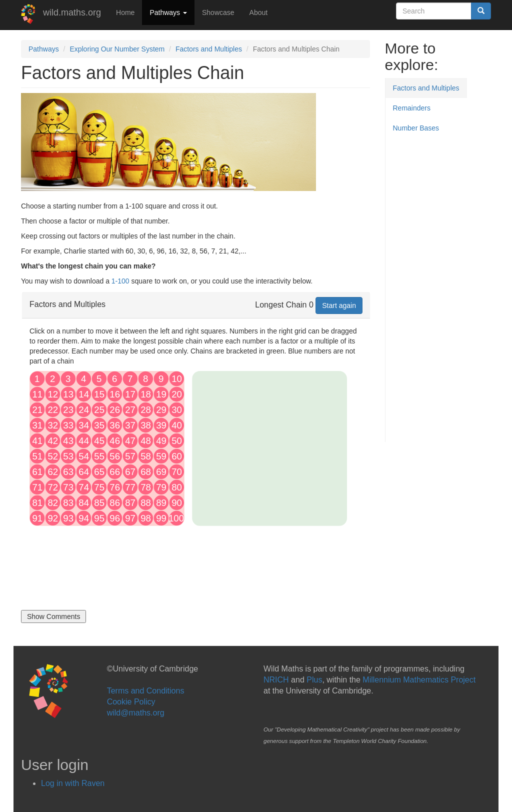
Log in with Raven (73, 783)
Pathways (168, 12)
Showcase (218, 12)
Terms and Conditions (146, 691)
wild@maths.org (136, 713)
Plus (314, 680)
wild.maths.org (72, 12)
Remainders (412, 108)
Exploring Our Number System (117, 49)
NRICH (276, 680)
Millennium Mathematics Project (419, 680)
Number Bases (416, 128)
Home (125, 12)
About (259, 12)
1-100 (120, 281)
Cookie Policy (131, 702)
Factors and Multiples (209, 49)
